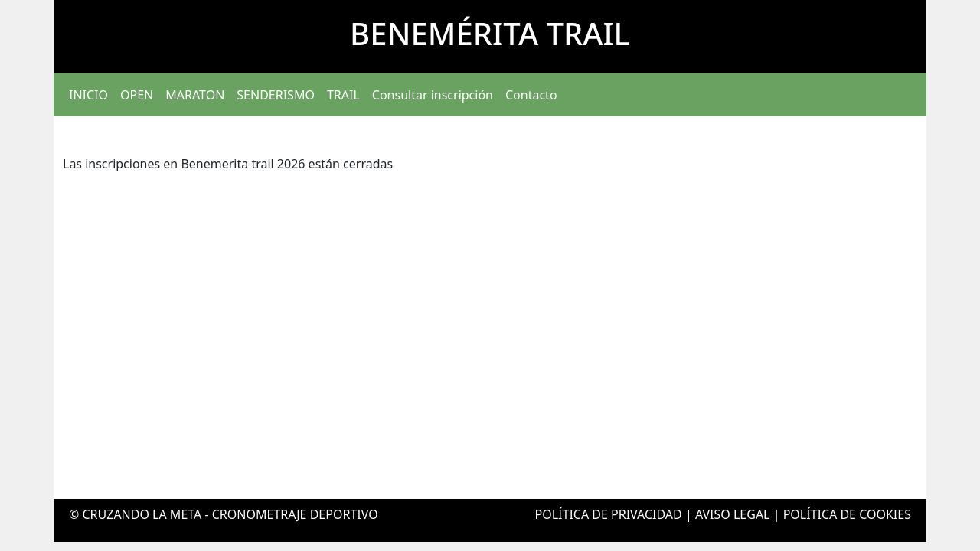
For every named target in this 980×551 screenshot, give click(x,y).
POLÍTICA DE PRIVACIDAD (609, 514)
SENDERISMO (276, 95)
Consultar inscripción (433, 95)
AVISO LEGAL (733, 514)
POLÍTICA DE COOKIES (847, 514)
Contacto (531, 95)
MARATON (195, 95)
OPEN (137, 95)
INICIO (88, 95)
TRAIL (343, 95)
